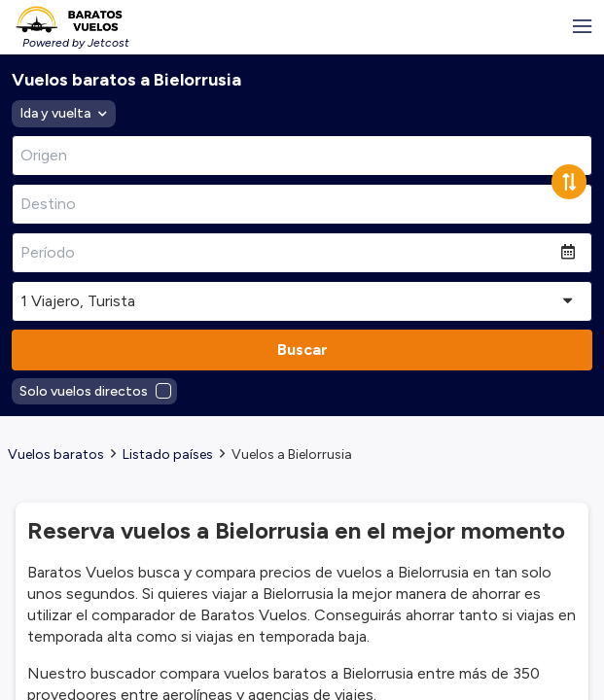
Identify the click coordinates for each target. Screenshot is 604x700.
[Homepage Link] (69, 19)
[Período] (286, 253)
